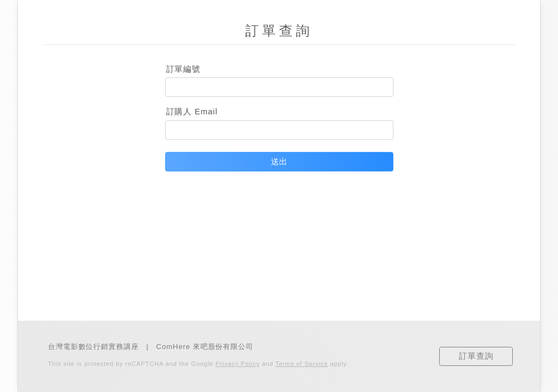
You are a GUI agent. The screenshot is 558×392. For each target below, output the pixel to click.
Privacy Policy (238, 364)
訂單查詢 (476, 356)
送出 (279, 161)
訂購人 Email (192, 111)
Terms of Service (301, 364)
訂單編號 (184, 69)
